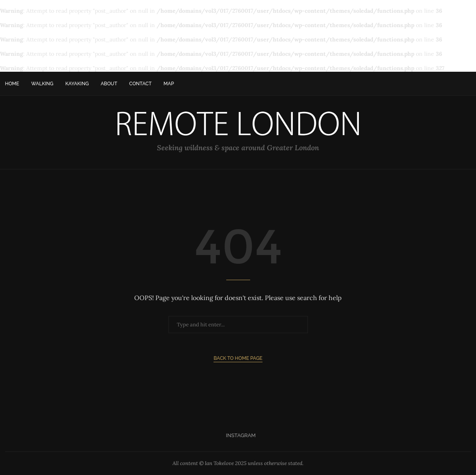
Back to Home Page (238, 358)
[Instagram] (238, 436)
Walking (42, 84)
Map (169, 84)
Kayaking (77, 84)
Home (12, 84)
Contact (140, 84)
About (109, 84)
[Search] (467, 84)
